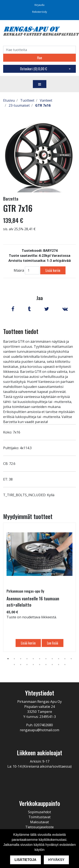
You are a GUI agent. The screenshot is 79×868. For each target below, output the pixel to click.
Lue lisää (53, 643)
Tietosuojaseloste (39, 827)
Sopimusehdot (39, 812)
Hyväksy (56, 860)
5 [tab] (33, 659)
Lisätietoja (25, 860)
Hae (39, 58)
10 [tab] (65, 659)
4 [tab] (27, 659)
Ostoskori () (33, 69)
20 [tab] (65, 665)
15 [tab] (33, 665)
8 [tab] (52, 659)
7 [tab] (46, 659)
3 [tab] (21, 659)
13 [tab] (21, 665)
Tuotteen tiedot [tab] (21, 331)
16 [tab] (40, 665)
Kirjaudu (39, 5)
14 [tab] (27, 665)
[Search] (39, 50)
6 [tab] (40, 659)
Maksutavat (39, 822)
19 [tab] (59, 665)
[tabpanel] (39, 587)
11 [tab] (71, 659)
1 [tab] (8, 659)
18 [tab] (52, 665)
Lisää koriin (53, 270)
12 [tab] (14, 665)
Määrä (19, 270)
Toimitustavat (39, 817)
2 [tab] (14, 659)
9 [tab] (59, 659)
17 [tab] (46, 665)
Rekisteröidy (40, 12)
